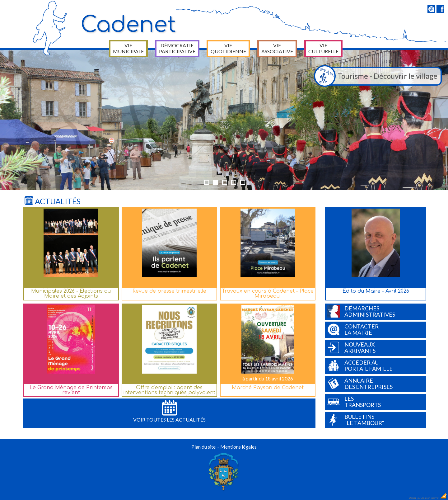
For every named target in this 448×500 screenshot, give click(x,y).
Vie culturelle (323, 48)
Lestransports (354, 402)
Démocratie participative (177, 48)
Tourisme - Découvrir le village (377, 76)
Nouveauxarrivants (351, 347)
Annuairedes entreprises (360, 384)
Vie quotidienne (228, 48)
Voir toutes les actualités (169, 411)
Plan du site (203, 447)
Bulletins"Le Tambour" (356, 420)
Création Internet (434, 498)
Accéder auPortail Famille (360, 366)
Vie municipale (128, 48)
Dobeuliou (414, 498)
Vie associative (277, 48)
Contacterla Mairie (353, 329)
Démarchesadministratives (361, 311)
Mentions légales (238, 447)
